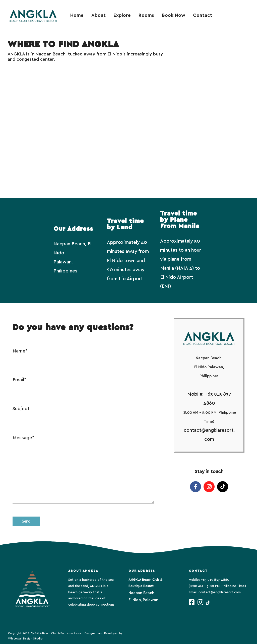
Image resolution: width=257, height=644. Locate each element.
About (99, 16)
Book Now (174, 16)
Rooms (146, 16)
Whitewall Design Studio (25, 639)
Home (77, 16)
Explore (122, 16)
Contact (203, 16)
